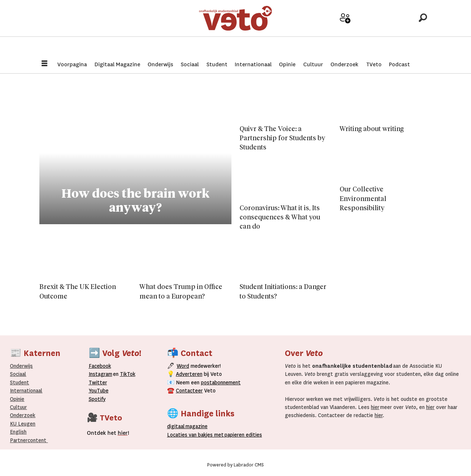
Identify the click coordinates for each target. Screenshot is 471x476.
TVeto (374, 64)
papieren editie (242, 435)
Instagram (100, 374)
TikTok (128, 374)
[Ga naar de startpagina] (235, 27)
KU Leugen (23, 424)
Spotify (97, 399)
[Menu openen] (45, 64)
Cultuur (313, 64)
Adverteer (319, 30)
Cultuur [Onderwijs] (18, 407)
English (18, 432)
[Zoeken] (423, 28)
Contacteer (189, 391)
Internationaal (253, 64)
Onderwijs (160, 64)
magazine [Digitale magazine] (189, 426)
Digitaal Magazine (117, 64)
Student (217, 64)
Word (183, 366)
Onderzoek (344, 64)
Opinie (287, 64)
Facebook (100, 366)
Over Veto (397, 30)
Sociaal (190, 64)
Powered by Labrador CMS (235, 465)
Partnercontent (28, 440)
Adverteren (189, 374)
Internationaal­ (26, 391)
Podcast (399, 64)
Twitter (98, 382)
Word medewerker (345, 32)
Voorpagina (72, 64)
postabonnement (221, 382)
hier (375, 407)
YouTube (99, 391)
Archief (371, 30)
